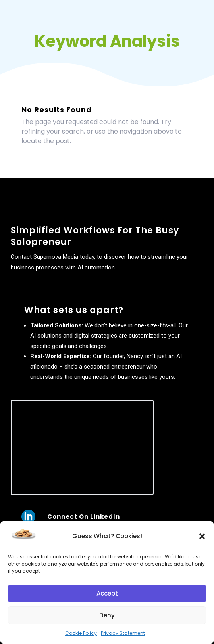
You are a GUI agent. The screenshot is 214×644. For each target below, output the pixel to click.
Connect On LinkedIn (84, 517)
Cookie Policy (81, 633)
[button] (202, 536)
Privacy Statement (123, 633)
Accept (107, 593)
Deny (107, 615)
